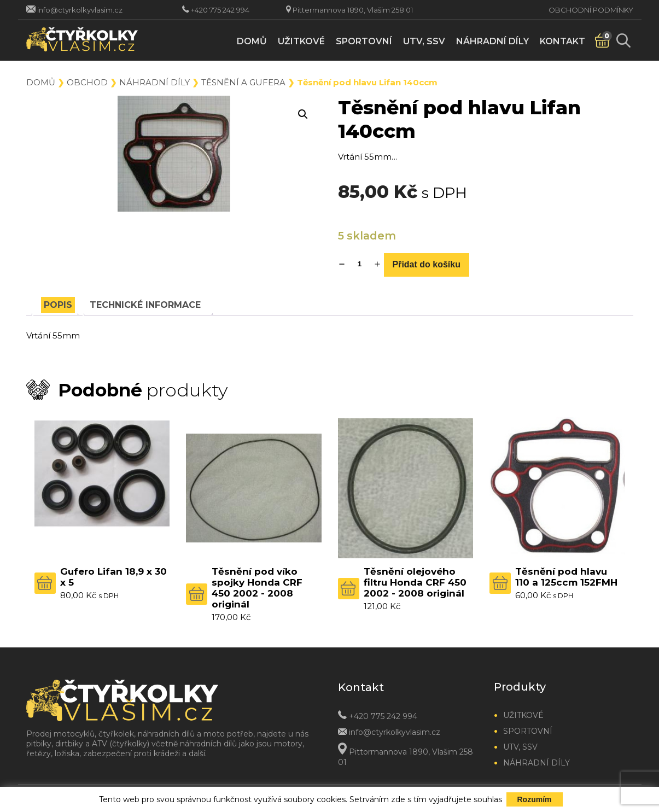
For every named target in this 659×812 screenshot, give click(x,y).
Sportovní (364, 41)
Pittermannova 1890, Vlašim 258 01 (353, 10)
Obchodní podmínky (591, 10)
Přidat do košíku (427, 264)
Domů (252, 41)
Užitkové (301, 41)
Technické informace (145, 305)
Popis (58, 305)
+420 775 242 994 (220, 10)
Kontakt (562, 41)
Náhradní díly (492, 41)
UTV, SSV (424, 41)
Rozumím (535, 799)
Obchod (87, 82)
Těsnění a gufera (243, 82)
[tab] (58, 305)
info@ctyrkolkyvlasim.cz (80, 10)
